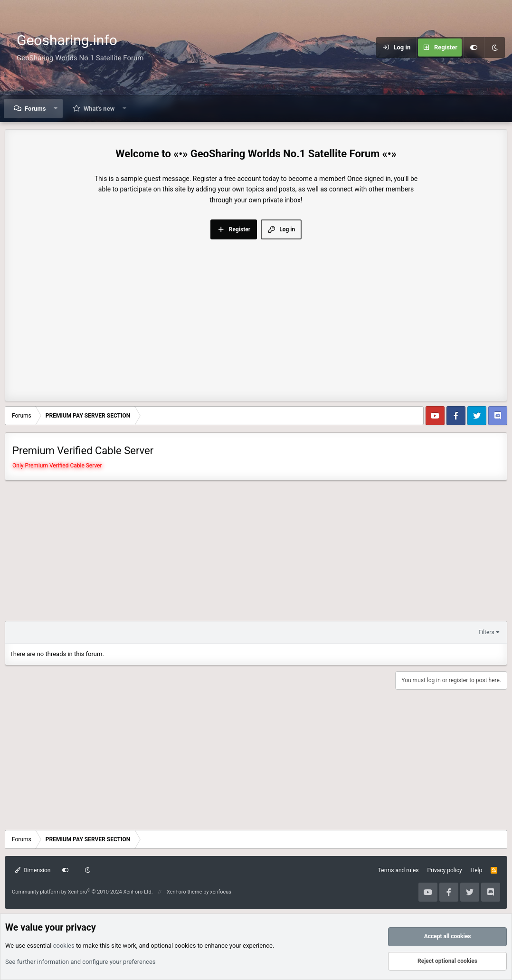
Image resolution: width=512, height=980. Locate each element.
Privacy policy (444, 870)
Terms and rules (398, 870)
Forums (35, 109)
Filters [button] (487, 632)
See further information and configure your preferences (81, 962)
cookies (64, 946)
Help (477, 870)
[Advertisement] (256, 311)
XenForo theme (185, 892)
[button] (56, 109)
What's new (99, 109)
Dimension (33, 870)
